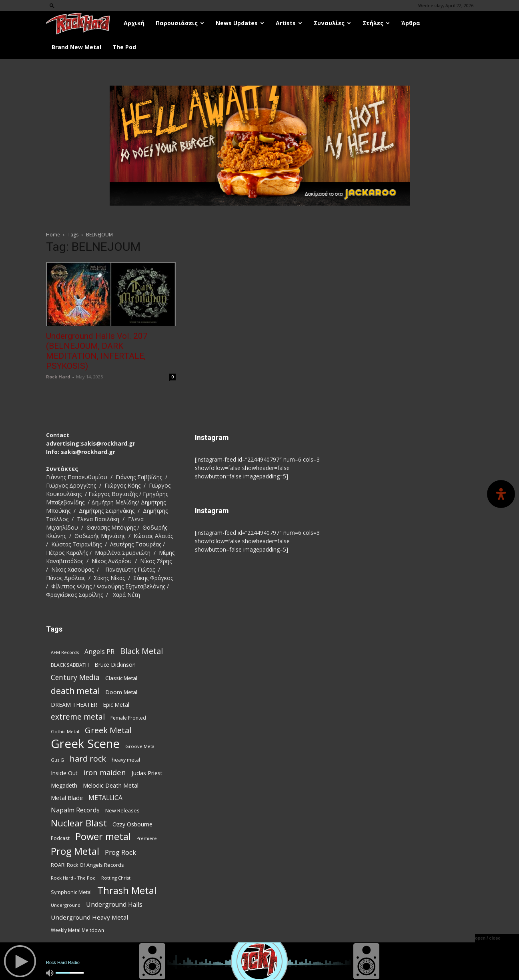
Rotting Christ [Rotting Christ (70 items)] (116, 878)
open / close (488, 938)
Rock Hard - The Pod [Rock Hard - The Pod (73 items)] (73, 878)
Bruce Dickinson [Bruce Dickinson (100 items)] (115, 665)
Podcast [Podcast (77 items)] (60, 838)
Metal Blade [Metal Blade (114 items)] (67, 798)
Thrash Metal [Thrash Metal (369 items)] (127, 890)
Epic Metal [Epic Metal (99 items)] (116, 705)
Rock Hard (58, 377)
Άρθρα (411, 23)
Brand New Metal (76, 47)
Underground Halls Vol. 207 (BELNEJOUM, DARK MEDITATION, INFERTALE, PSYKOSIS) (97, 351)
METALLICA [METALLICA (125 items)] (105, 798)
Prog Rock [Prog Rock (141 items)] (120, 852)
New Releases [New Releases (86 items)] (122, 810)
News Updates (240, 23)
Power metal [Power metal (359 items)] (103, 837)
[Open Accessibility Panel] (501, 494)
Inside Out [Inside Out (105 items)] (64, 773)
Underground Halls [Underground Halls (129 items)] (114, 905)
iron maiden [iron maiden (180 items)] (105, 772)
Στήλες (376, 23)
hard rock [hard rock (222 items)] (88, 759)
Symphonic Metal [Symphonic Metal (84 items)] (71, 892)
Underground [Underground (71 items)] (66, 905)
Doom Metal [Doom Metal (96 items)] (121, 692)
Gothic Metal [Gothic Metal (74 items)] (65, 731)
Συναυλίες (332, 23)
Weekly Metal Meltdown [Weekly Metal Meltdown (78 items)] (77, 930)
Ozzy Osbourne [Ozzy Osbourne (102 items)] (132, 824)
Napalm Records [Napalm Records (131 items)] (75, 810)
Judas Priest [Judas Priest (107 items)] (147, 773)
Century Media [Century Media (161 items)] (75, 677)
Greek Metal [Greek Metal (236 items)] (108, 730)
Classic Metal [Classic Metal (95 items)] (121, 678)
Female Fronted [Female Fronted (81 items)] (128, 718)
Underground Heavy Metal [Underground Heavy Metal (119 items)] (89, 917)
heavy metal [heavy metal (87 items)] (126, 760)
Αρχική (134, 23)
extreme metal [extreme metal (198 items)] (78, 717)
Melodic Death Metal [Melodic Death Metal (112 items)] (111, 785)
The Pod (124, 47)
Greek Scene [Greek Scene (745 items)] (85, 744)
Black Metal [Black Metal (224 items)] (141, 651)
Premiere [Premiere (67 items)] (147, 838)
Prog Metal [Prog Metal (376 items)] (75, 851)
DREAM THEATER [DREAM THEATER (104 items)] (74, 705)
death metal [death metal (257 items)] (75, 691)
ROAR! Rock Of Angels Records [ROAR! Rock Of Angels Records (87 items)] (87, 865)
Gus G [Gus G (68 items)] (57, 760)
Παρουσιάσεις (180, 23)
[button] (52, 5)
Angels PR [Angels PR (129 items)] (99, 652)
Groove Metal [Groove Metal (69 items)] (140, 746)
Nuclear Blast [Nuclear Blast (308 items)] (79, 823)
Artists (289, 23)
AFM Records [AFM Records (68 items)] (65, 652)
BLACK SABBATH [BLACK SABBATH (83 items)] (70, 665)
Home (53, 235)
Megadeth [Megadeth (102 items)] (64, 785)
